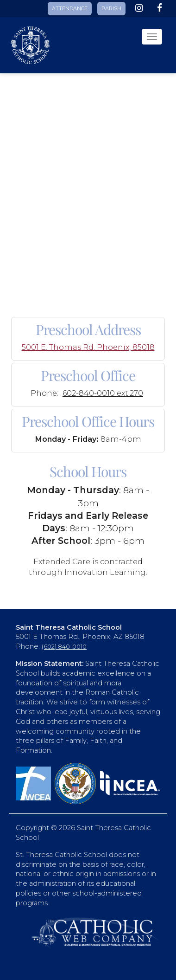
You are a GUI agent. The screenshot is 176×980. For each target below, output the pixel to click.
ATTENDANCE (70, 8)
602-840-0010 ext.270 (103, 393)
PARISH (111, 8)
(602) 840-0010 (64, 646)
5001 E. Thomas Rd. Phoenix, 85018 (88, 347)
